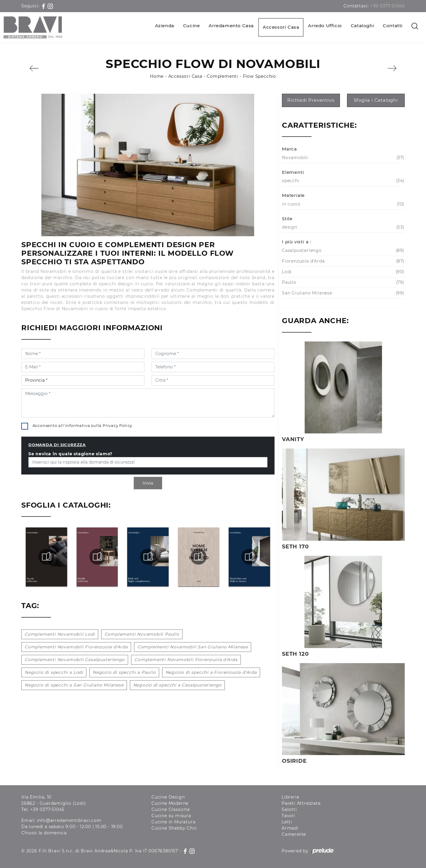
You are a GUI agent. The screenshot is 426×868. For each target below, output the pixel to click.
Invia (148, 483)
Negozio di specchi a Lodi (54, 672)
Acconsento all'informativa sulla (83, 425)
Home (157, 76)
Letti (287, 822)
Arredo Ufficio (325, 26)
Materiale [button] (293, 195)
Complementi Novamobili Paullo (142, 634)
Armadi (290, 828)
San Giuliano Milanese (342, 293)
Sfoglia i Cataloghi (376, 100)
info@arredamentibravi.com (69, 820)
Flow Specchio (259, 76)
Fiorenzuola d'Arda (342, 261)
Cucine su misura (171, 816)
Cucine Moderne (170, 803)
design (342, 227)
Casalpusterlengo (342, 251)
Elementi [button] (293, 172)
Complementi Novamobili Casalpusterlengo (75, 660)
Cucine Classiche (171, 809)
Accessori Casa (281, 27)
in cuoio (342, 204)
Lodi (342, 272)
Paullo (342, 282)
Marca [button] (289, 149)
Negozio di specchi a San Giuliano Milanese (74, 685)
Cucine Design (168, 797)
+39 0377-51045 (388, 6)
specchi (342, 181)
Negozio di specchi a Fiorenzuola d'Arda (211, 672)
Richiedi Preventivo (311, 100)
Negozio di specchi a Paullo (124, 672)
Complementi (222, 76)
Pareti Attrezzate (301, 803)
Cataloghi (362, 26)
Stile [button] (287, 219)
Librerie (290, 797)
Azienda (165, 26)
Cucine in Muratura (173, 822)
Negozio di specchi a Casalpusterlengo (177, 685)
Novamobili (342, 158)
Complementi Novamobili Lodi (60, 634)
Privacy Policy (117, 425)
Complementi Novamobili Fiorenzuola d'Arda (76, 647)
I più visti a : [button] (297, 242)
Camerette (294, 834)
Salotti (289, 809)
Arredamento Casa (231, 26)
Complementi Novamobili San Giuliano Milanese (193, 647)
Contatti (393, 26)
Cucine (192, 26)
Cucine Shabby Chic (174, 828)
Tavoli (288, 816)
